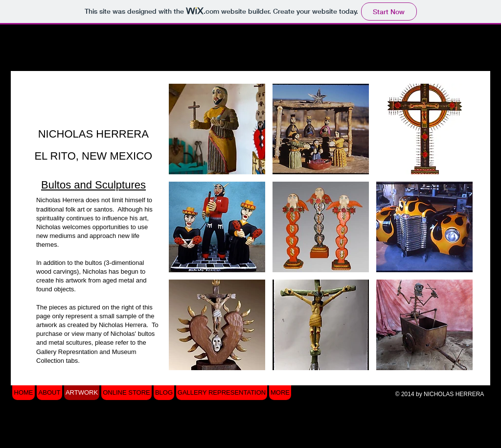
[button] (217, 129)
